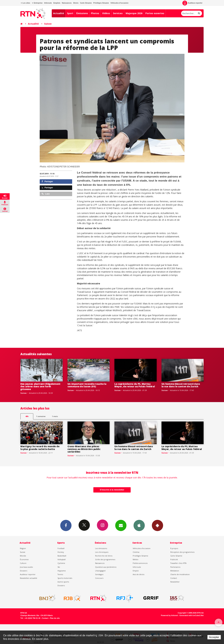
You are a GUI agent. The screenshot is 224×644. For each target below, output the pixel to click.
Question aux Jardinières (106, 567)
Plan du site (55, 618)
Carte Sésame (86, 3)
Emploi (136, 571)
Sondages (99, 574)
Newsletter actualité (29, 578)
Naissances (67, 3)
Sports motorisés (65, 578)
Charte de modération (180, 574)
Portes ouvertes (155, 13)
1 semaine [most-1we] (41, 416)
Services (118, 13)
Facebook (66, 525)
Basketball (62, 556)
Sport (70, 13)
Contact (174, 578)
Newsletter (175, 582)
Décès (76, 3)
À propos (174, 548)
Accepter (214, 637)
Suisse (48, 24)
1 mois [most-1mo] (55, 416)
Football (61, 548)
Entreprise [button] (37, 3)
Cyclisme (61, 563)
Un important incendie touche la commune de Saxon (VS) (87, 385)
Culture (23, 563)
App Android (157, 525)
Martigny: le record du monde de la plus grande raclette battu (40, 448)
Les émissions (101, 548)
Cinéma (136, 552)
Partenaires (175, 567)
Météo (136, 559)
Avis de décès (139, 574)
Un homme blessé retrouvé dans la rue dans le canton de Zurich (181, 385)
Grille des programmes (105, 559)
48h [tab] (27, 416)
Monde (23, 556)
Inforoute (48, 3)
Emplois (57, 3)
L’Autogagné (100, 571)
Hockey (61, 552)
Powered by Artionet (169, 615)
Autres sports (63, 582)
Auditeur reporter (28, 574)
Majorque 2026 (134, 13)
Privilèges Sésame (101, 3)
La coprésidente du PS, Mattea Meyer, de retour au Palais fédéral (135, 385)
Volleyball (62, 559)
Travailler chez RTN (178, 563)
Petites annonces (140, 563)
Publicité (174, 559)
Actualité (59, 13)
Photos (95, 13)
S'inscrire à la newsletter (112, 490)
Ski (59, 567)
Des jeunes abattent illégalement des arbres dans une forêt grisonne (40, 387)
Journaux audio (26, 567)
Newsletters (121, 525)
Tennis (60, 574)
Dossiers (24, 571)
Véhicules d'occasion (119, 3)
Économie (24, 559)
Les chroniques (102, 552)
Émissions (82, 13)
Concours (99, 578)
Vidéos (106, 13)
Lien (46, 194)
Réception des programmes (182, 552)
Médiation (175, 571)
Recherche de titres (104, 556)
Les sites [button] (25, 3)
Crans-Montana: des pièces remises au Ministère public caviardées (84, 449)
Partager (47, 181)
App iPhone (139, 525)
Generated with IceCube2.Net (192, 615)
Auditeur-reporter (192, 3)
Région (23, 548)
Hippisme (62, 571)
